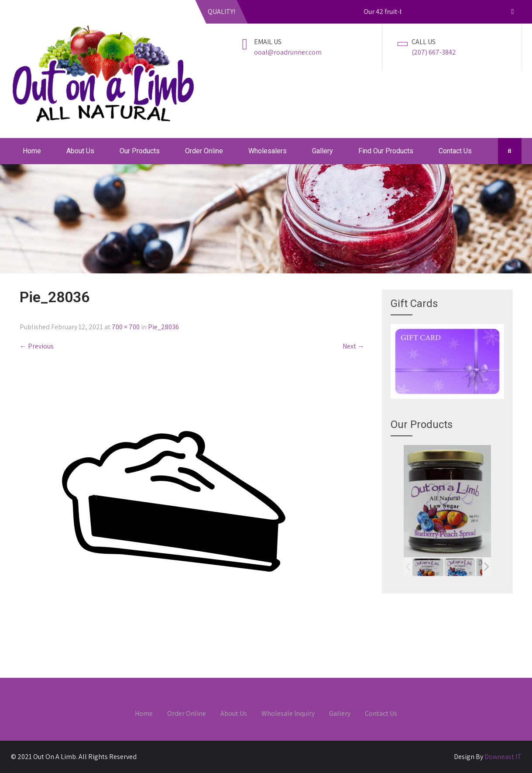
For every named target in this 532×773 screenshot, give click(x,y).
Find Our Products (386, 151)
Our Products (140, 151)
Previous (37, 346)
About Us (80, 151)
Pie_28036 (163, 327)
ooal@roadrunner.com (288, 52)
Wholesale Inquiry (288, 714)
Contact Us (455, 151)
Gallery (323, 151)
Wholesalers (268, 151)
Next (354, 346)
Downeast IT (503, 757)
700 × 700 (126, 327)
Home (32, 151)
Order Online (204, 151)
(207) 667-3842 (434, 52)
